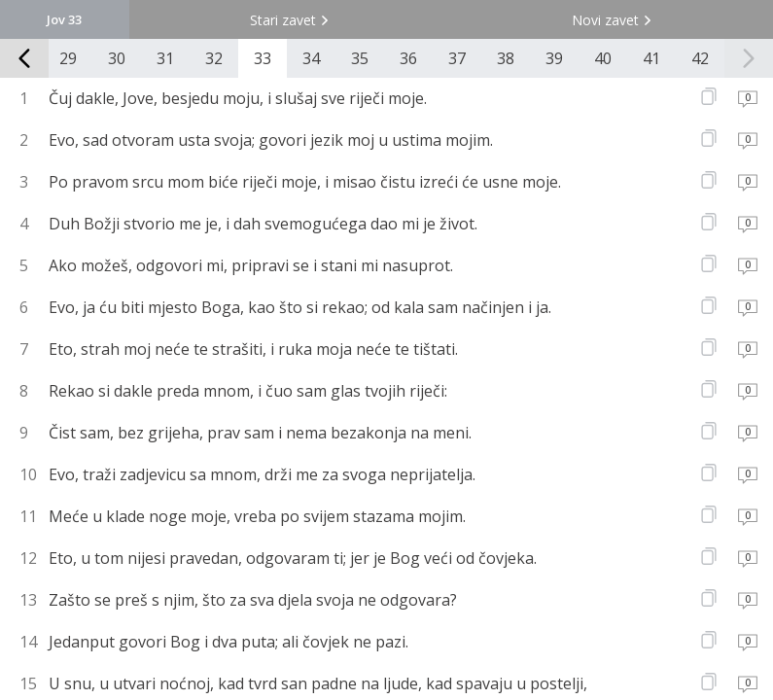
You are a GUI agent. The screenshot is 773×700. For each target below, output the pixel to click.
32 (214, 58)
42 (700, 58)
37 (457, 58)
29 (68, 58)
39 (554, 58)
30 (117, 58)
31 (165, 58)
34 (311, 58)
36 (408, 58)
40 (603, 58)
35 (360, 58)
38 (506, 58)
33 (263, 58)
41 (651, 58)
